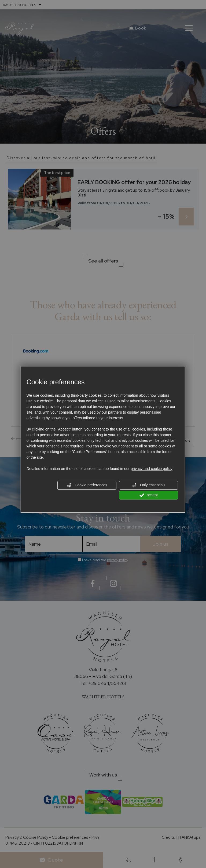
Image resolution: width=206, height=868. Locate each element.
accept (149, 495)
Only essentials (149, 485)
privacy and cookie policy (152, 469)
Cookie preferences (87, 485)
